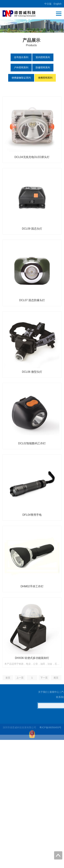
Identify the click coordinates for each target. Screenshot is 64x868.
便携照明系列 (45, 78)
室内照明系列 (43, 57)
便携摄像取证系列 (21, 78)
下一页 (44, 699)
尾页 (56, 699)
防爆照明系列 (43, 67)
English (58, 4)
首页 (8, 699)
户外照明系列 (21, 67)
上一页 (20, 699)
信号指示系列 (21, 57)
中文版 (48, 4)
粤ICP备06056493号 (50, 731)
